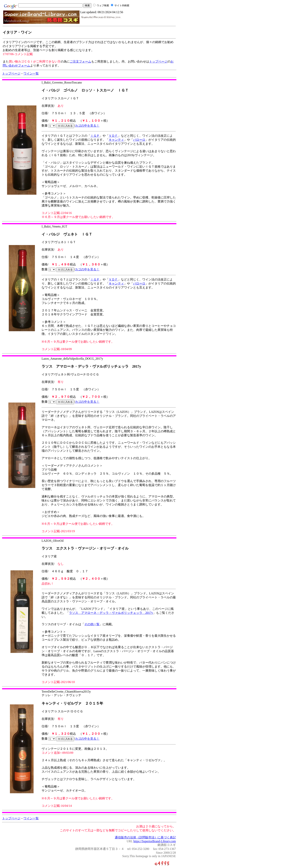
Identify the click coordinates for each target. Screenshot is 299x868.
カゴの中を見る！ (87, 126)
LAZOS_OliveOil (53, 541)
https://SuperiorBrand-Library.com (155, 841)
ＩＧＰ (95, 136)
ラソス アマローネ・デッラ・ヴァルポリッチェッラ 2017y (111, 613)
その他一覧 (92, 624)
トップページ (158, 61)
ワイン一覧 (31, 74)
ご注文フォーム (80, 61)
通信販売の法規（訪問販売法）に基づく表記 (145, 837)
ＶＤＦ (113, 136)
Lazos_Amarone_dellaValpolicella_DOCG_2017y (72, 359)
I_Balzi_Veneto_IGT (54, 226)
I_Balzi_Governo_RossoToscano (62, 82)
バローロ (139, 140)
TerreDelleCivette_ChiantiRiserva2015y (66, 692)
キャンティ (116, 140)
